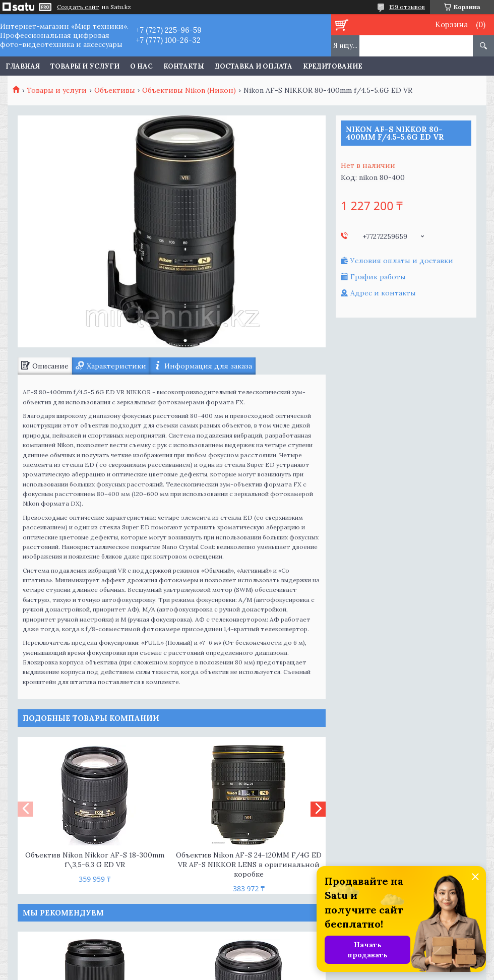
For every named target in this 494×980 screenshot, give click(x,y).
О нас (141, 66)
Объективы (115, 90)
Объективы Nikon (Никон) (189, 90)
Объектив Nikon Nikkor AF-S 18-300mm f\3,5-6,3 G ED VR (95, 860)
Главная (23, 66)
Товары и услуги (85, 66)
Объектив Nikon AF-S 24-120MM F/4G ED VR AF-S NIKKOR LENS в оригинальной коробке (249, 865)
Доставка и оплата (254, 66)
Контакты (184, 66)
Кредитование (333, 66)
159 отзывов (407, 7)
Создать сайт (78, 7)
